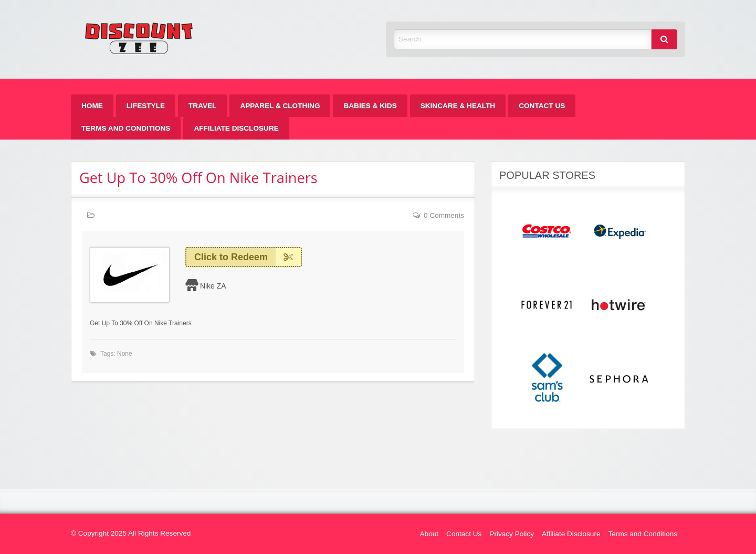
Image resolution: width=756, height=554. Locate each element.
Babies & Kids (370, 106)
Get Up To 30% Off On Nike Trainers (198, 178)
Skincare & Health (458, 106)
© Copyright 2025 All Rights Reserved (131, 533)
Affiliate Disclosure (236, 128)
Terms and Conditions (126, 128)
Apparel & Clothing (280, 106)
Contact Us (542, 106)
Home (92, 106)
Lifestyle (146, 106)
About (429, 534)
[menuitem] (92, 106)
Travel (202, 106)
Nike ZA (213, 286)
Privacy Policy (512, 534)
